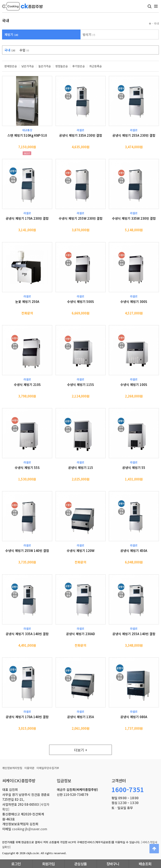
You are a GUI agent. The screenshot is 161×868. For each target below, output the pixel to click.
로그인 (16, 864)
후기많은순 (79, 66)
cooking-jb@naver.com (30, 829)
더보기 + (81, 750)
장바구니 (113, 864)
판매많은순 (11, 66)
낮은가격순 (28, 66)
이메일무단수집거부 (48, 768)
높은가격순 (45, 66)
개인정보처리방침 (12, 768)
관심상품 (80, 864)
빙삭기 (89, 34)
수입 (24, 50)
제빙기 (11, 34)
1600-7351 (128, 789)
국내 (10, 50)
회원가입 (48, 864)
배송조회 (145, 864)
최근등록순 (96, 66)
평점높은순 (62, 66)
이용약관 (29, 768)
